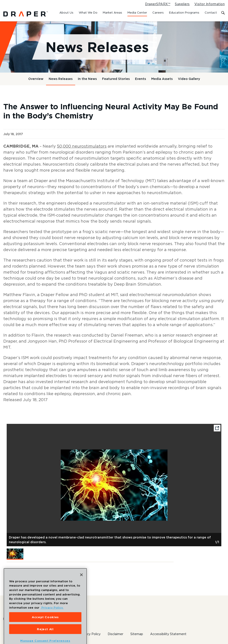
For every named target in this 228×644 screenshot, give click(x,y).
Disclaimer (115, 634)
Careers (158, 12)
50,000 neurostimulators (82, 146)
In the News (87, 79)
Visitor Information (210, 4)
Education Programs (184, 12)
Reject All (45, 635)
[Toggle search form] (223, 13)
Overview (36, 79)
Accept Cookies (45, 623)
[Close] (81, 581)
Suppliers (182, 4)
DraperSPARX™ (158, 4)
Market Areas (112, 12)
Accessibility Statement (168, 634)
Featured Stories (116, 79)
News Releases (61, 79)
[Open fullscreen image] (217, 429)
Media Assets (162, 79)
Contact (211, 12)
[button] (15, 554)
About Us (66, 12)
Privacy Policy (90, 634)
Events (140, 79)
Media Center (137, 12)
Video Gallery (189, 79)
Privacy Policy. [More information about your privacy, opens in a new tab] (52, 614)
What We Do (88, 12)
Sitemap (137, 634)
